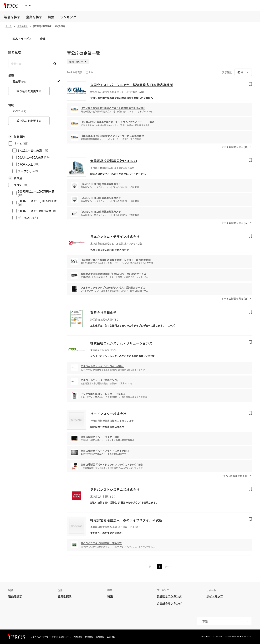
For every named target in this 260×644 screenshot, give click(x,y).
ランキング (68, 17)
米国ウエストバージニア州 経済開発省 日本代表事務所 (132, 85)
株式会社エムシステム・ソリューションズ (121, 343)
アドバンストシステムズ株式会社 (115, 490)
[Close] (86, 62)
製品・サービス (22, 39)
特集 (51, 17)
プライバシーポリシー (41, 637)
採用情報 (100, 637)
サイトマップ (215, 596)
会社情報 (89, 637)
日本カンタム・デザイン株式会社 (115, 237)
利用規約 (78, 637)
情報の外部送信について (61, 637)
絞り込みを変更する (29, 91)
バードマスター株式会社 (108, 414)
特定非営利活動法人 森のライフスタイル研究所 (126, 520)
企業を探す (34, 17)
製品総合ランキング (169, 596)
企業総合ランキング (169, 603)
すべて (19, 111)
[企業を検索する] (55, 64)
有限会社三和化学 (103, 313)
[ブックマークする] (250, 84)
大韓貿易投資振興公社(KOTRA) (114, 161)
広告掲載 (111, 637)
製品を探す (12, 17)
